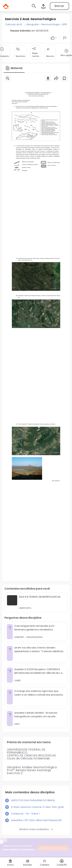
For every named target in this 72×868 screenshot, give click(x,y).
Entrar (59, 6)
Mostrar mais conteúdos (36, 829)
